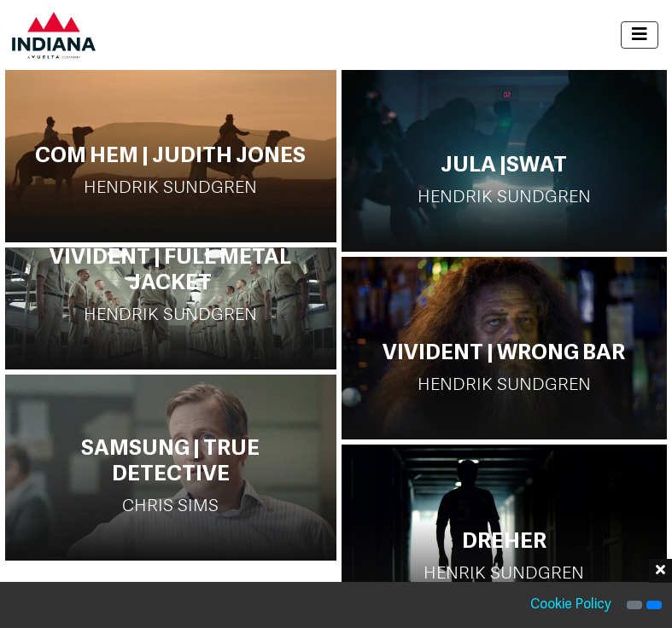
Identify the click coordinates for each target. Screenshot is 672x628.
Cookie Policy (571, 605)
